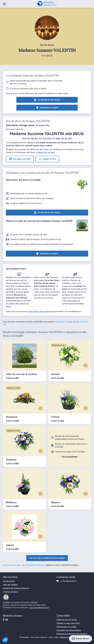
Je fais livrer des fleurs (47, 100)
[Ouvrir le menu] (4, 4)
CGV (51, 637)
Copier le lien (47, 159)
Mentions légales (67, 637)
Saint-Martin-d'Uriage (35, 565)
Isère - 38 (20, 565)
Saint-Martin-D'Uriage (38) (65, 322)
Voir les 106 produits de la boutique (47, 558)
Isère (31, 125)
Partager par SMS (20, 159)
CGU (56, 637)
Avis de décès (9, 565)
